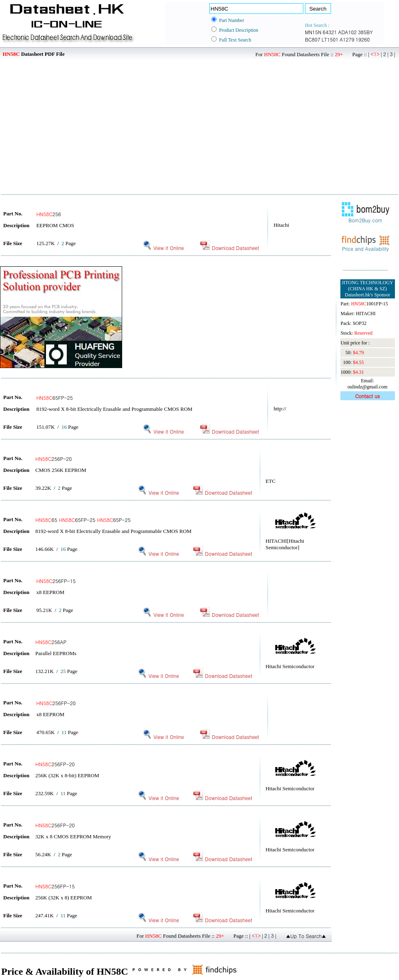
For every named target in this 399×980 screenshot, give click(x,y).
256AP (51, 642)
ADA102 (347, 32)
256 (49, 214)
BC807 (313, 39)
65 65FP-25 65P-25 (83, 520)
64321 (330, 32)
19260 (363, 39)
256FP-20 (56, 703)
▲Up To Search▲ (306, 936)
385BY (365, 32)
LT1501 (330, 39)
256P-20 (54, 459)
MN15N (313, 32)
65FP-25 (55, 398)
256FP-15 (56, 581)
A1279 (347, 39)
